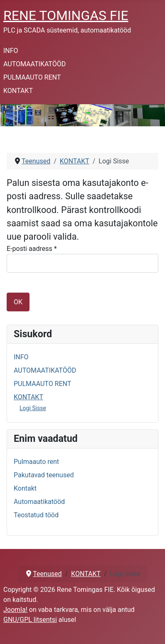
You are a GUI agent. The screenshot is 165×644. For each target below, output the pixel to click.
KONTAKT (18, 91)
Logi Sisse (33, 408)
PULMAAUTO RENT (32, 77)
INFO (11, 51)
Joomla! (15, 610)
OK (18, 302)
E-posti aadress (32, 249)
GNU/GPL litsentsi (30, 620)
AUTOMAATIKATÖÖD (34, 64)
